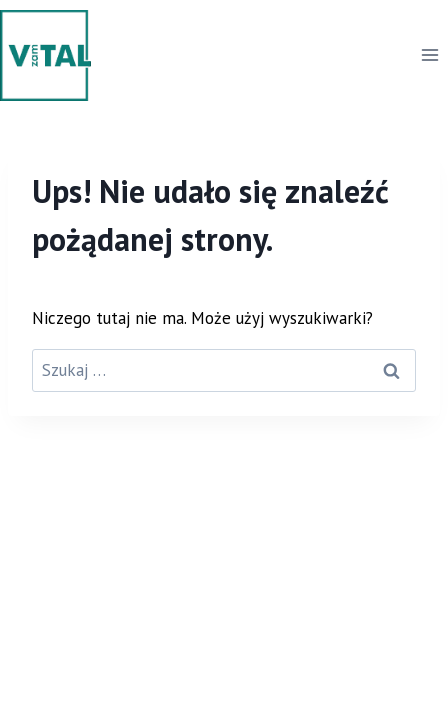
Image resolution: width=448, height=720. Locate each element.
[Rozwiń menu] (429, 55)
